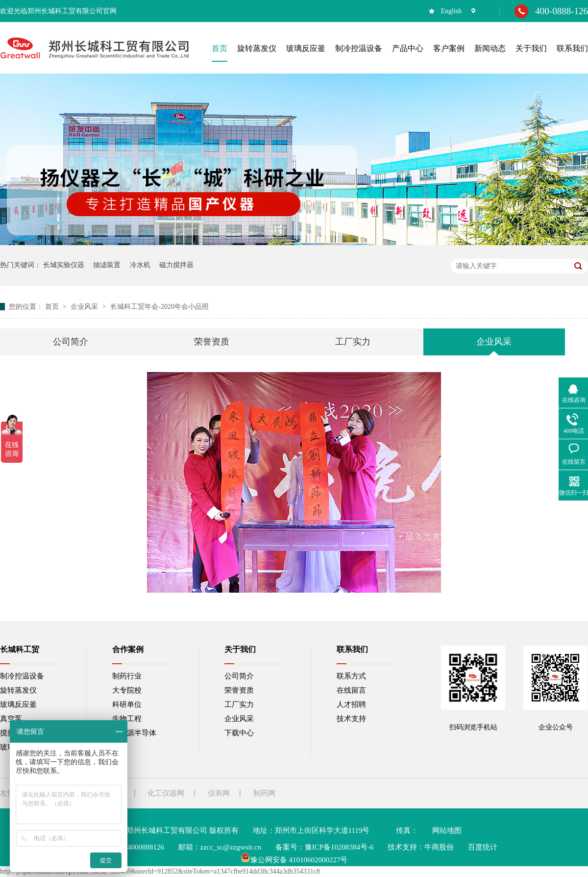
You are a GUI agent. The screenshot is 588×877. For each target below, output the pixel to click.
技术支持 (351, 719)
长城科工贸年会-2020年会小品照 (159, 307)
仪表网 (219, 793)
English (452, 11)
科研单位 (127, 704)
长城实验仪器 (64, 265)
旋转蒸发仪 (18, 690)
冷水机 (140, 265)
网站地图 (447, 830)
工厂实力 (353, 342)
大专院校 (127, 690)
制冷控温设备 (22, 676)
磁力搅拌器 (176, 265)
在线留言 (351, 690)
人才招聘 (351, 704)
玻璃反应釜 (18, 704)
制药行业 (127, 676)
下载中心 (239, 733)
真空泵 (11, 719)
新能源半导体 (134, 733)
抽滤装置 (107, 265)
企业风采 (85, 307)
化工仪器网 (166, 793)
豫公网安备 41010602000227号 (294, 860)
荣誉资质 (212, 342)
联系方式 (351, 676)
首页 (53, 307)
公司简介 (71, 342)
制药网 (264, 793)
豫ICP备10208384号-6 (339, 847)
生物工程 (127, 719)
